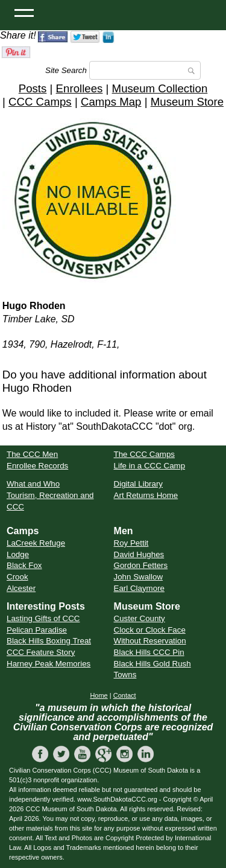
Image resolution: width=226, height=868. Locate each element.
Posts (33, 88)
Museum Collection (160, 88)
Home (99, 695)
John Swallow (139, 577)
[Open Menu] (24, 12)
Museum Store (187, 102)
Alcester (21, 588)
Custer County (140, 618)
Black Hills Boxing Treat (49, 641)
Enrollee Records (37, 466)
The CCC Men (32, 454)
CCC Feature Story (41, 652)
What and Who (33, 484)
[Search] (145, 70)
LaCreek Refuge (36, 543)
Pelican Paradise (37, 630)
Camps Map (111, 102)
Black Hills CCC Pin (149, 652)
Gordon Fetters (141, 565)
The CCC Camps (144, 454)
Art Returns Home (146, 495)
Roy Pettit (131, 543)
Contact (125, 695)
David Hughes (139, 554)
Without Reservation (150, 641)
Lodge (18, 554)
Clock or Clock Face (150, 630)
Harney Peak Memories (49, 664)
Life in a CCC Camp (150, 466)
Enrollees (80, 88)
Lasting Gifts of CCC (43, 618)
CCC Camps (40, 102)
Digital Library (138, 484)
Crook (17, 577)
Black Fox (24, 565)
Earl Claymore (139, 588)
